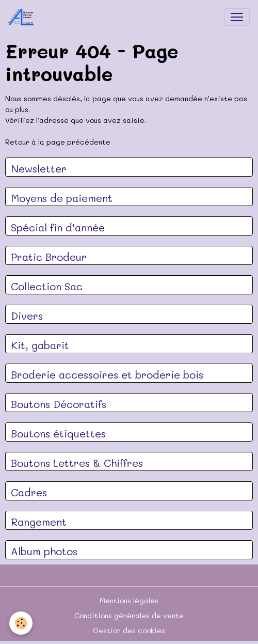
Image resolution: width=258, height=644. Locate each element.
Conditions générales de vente (129, 615)
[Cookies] (21, 623)
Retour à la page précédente (58, 142)
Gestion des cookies (129, 630)
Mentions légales (129, 600)
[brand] (23, 17)
